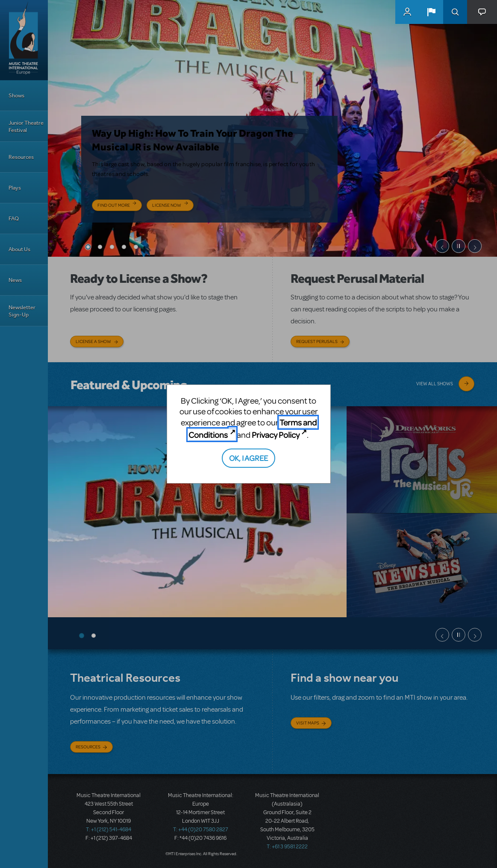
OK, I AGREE (248, 458)
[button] (431, 12)
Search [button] (455, 12)
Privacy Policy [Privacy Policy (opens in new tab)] (276, 435)
